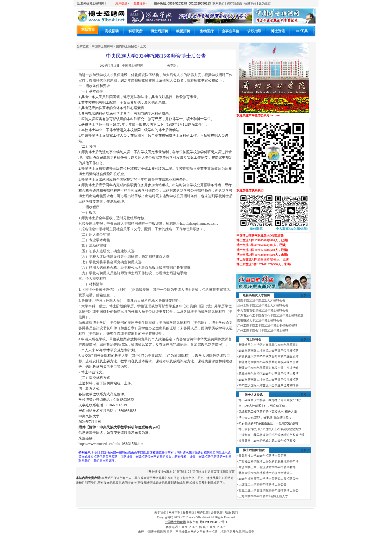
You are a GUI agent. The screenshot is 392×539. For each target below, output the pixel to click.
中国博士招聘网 (133, 66)
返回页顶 (213, 472)
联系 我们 (231, 512)
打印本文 (184, 472)
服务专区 (188, 512)
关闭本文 (199, 472)
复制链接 (154, 472)
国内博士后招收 (126, 46)
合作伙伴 (217, 512)
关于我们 (160, 512)
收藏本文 (169, 472)
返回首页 (228, 472)
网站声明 (174, 512)
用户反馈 (203, 512)
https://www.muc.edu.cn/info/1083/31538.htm (111, 444)
